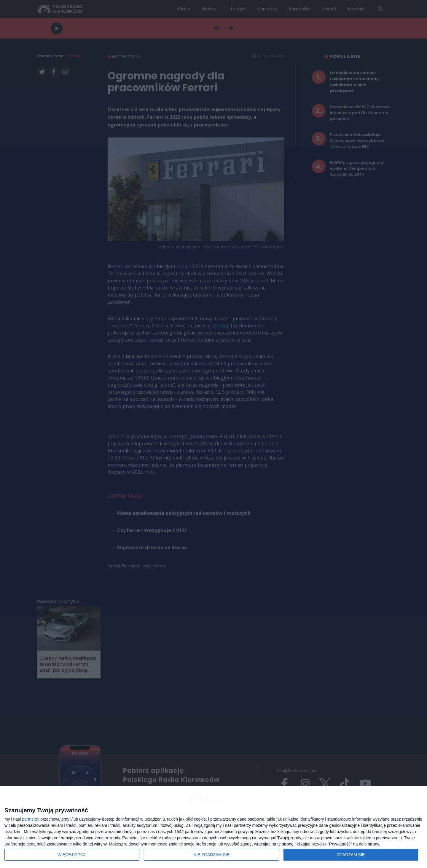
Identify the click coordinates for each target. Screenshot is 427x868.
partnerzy (31, 819)
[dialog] (213, 827)
